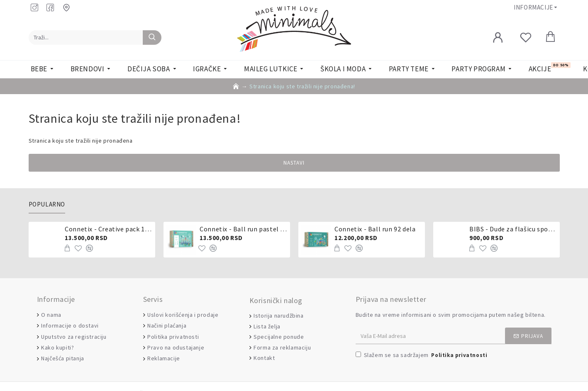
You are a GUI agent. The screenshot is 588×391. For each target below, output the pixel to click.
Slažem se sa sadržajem (422, 356)
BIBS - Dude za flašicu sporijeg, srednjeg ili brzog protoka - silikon (513, 229)
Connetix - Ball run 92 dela (375, 229)
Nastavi (294, 163)
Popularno (47, 204)
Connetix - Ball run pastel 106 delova (243, 229)
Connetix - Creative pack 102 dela (108, 229)
